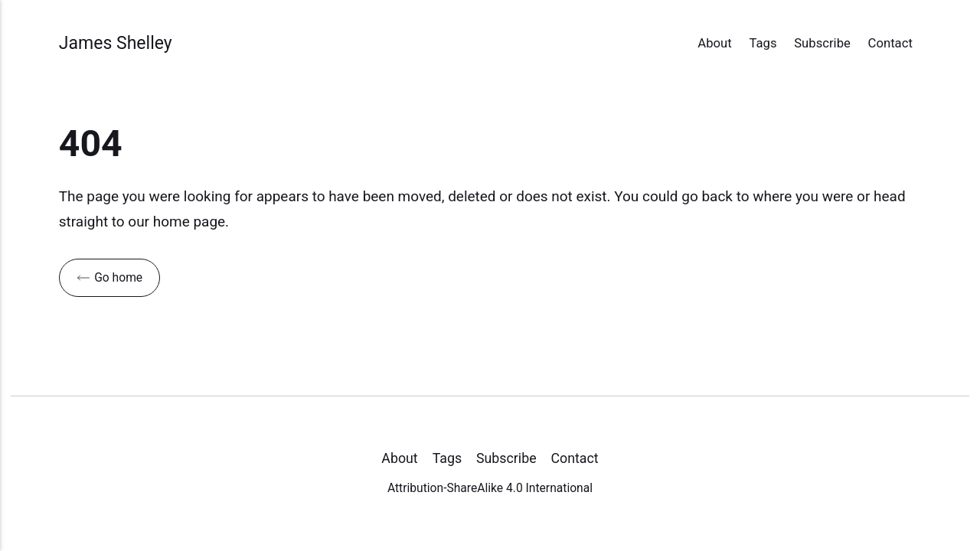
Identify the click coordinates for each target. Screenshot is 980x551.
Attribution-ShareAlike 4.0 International (490, 488)
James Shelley (116, 43)
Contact (890, 43)
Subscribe (822, 43)
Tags (763, 43)
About (714, 43)
